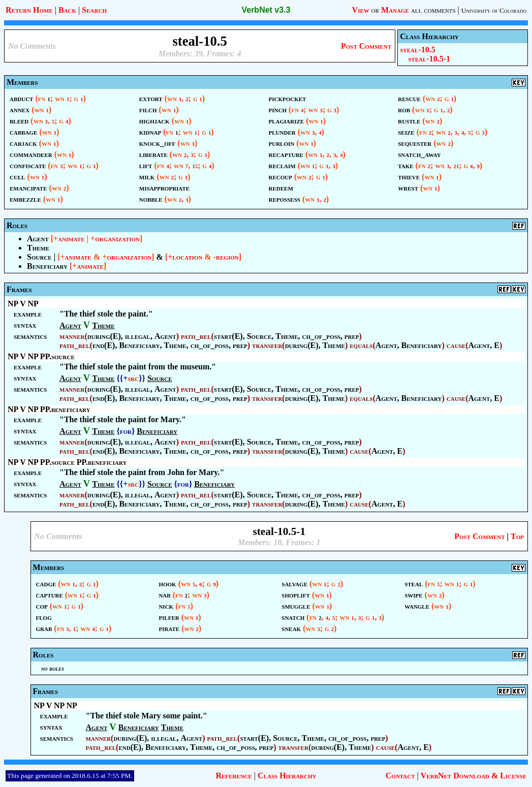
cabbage (23, 132)
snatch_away (419, 154)
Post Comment (366, 46)
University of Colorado (494, 10)
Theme (38, 248)
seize (406, 132)
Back (67, 10)
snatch (293, 617)
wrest (408, 188)
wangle (417, 606)
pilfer (169, 617)
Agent (38, 239)
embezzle (25, 199)
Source (39, 257)
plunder (282, 132)
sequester (415, 143)
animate (71, 239)
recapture (286, 154)
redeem (281, 188)
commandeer (31, 154)
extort (151, 98)
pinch (278, 109)
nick (166, 606)
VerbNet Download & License (474, 776)
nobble (151, 199)
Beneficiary (47, 266)
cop (42, 606)
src (133, 378)
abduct (21, 98)
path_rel (196, 336)
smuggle (296, 606)
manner (72, 336)
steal (414, 584)
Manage (395, 10)
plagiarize (287, 121)
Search (94, 10)
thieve (409, 177)
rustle (409, 121)
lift (146, 165)
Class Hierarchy (287, 776)
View (361, 10)
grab (44, 628)
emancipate (28, 188)
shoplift (296, 595)
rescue (409, 98)
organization (117, 239)
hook (167, 584)
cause (456, 345)
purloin (282, 143)
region (227, 257)
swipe (413, 595)
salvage (294, 584)
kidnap (150, 132)
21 (457, 166)
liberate (153, 154)
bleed (19, 121)
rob (404, 109)
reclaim (282, 165)
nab (164, 595)
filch (148, 109)
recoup (280, 177)
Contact (400, 776)
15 (195, 166)
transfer (267, 345)
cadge (46, 584)
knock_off (158, 143)
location (187, 257)
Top (517, 536)
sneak (291, 628)
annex (20, 109)
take (405, 165)
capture (50, 595)
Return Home (29, 10)
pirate (169, 628)
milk (147, 177)
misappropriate (164, 188)
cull (18, 177)
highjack (154, 121)
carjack (23, 143)
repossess (285, 199)
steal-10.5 (417, 50)
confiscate (28, 165)
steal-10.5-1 (429, 59)
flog (44, 617)
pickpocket (288, 98)
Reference (233, 776)
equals (361, 345)
